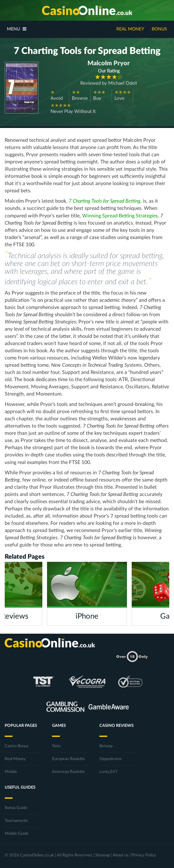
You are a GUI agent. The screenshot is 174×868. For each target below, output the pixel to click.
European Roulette (69, 759)
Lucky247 (108, 772)
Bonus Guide (16, 808)
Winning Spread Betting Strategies (120, 216)
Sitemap (103, 855)
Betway (106, 746)
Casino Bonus (17, 746)
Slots (56, 746)
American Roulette (69, 772)
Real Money (130, 29)
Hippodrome (111, 759)
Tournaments (16, 821)
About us (121, 855)
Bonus (159, 29)
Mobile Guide (17, 834)
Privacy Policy (144, 855)
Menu (17, 29)
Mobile (11, 772)
